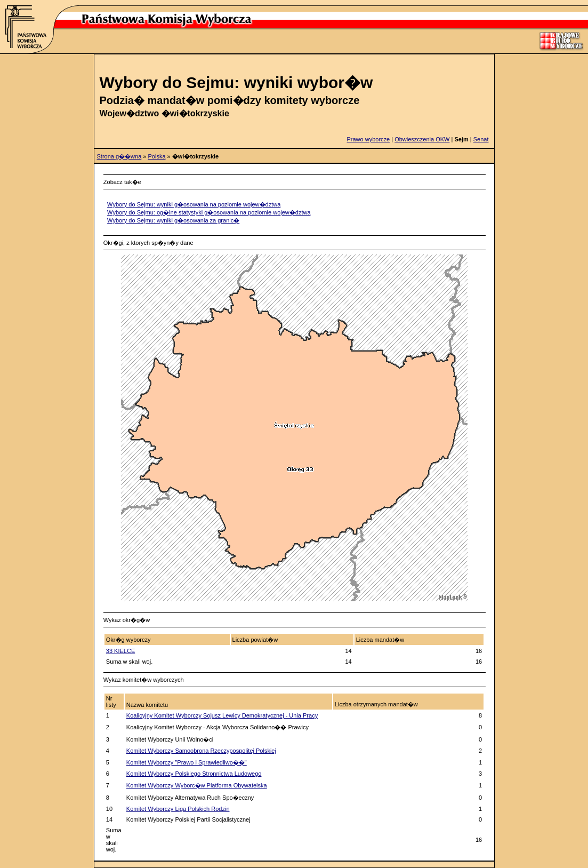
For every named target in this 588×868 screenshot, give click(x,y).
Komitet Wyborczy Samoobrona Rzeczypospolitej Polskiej (201, 751)
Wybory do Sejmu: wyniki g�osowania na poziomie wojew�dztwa (194, 204)
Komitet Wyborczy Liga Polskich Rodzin (178, 809)
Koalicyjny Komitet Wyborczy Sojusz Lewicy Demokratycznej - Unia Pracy (222, 715)
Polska (157, 156)
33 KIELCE (120, 651)
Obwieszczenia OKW (422, 139)
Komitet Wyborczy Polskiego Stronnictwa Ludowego (194, 774)
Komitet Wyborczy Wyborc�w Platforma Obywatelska (197, 785)
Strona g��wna (119, 156)
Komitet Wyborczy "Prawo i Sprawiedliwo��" (187, 762)
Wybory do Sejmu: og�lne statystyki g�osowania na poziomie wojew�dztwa (209, 212)
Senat (481, 139)
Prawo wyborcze (368, 139)
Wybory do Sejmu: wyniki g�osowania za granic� (173, 220)
